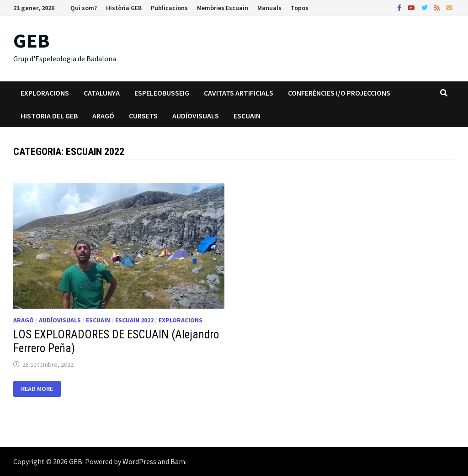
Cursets (143, 116)
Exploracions (45, 93)
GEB (31, 40)
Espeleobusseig (162, 93)
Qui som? (84, 8)
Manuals (269, 8)
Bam (178, 461)
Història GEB (124, 8)
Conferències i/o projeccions (339, 93)
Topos (300, 8)
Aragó (103, 116)
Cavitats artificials (239, 93)
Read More (41, 389)
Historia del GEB (49, 116)
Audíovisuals (196, 116)
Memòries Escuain (223, 8)
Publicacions (169, 8)
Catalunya (102, 93)
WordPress (139, 461)
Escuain (247, 116)
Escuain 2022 (134, 320)
